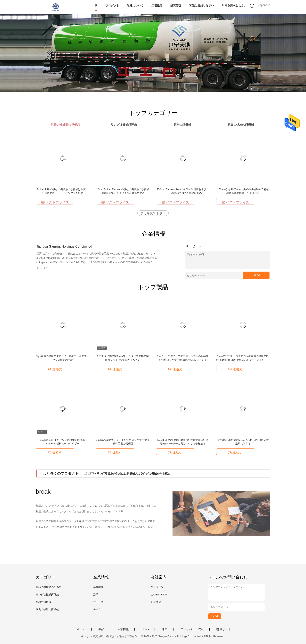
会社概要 (98, 587)
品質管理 (176, 5)
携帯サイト (224, 629)
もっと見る (42, 268)
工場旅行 (157, 5)
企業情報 (123, 629)
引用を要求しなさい (234, 5)
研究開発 (156, 602)
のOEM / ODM (159, 595)
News (145, 629)
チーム (97, 609)
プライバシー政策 (192, 629)
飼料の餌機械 (44, 602)
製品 (101, 629)
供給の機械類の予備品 (49, 587)
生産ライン (157, 587)
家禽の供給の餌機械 (47, 609)
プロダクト (112, 5)
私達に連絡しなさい (202, 5)
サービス (98, 602)
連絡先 (55, 369)
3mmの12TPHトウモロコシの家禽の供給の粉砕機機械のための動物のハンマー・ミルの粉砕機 (243, 360)
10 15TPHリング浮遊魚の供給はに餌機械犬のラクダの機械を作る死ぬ (127, 473)
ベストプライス (55, 202)
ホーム (81, 629)
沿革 (96, 595)
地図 (165, 629)
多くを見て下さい (153, 213)
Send (256, 275)
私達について (135, 5)
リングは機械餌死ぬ (47, 595)
